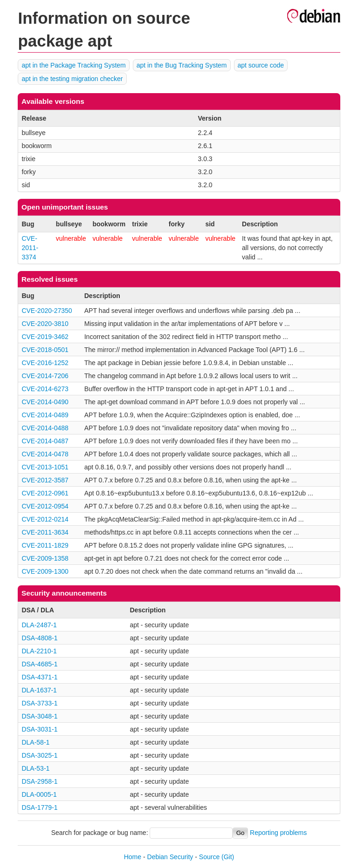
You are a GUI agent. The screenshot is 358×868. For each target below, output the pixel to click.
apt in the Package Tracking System (73, 65)
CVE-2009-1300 (45, 571)
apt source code (261, 65)
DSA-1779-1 (39, 807)
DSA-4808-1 (39, 638)
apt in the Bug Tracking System (182, 65)
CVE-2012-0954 (45, 506)
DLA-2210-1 (39, 651)
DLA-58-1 (35, 742)
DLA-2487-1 (39, 625)
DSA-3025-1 (39, 755)
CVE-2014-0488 (45, 428)
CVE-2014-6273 (45, 389)
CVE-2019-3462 (45, 337)
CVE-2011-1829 (45, 545)
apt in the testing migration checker (72, 79)
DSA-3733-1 (39, 703)
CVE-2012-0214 (45, 519)
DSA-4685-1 (39, 664)
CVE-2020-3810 (45, 324)
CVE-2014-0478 (45, 454)
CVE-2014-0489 (45, 415)
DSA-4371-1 (39, 677)
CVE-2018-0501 (45, 350)
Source (209, 857)
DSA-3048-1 (39, 716)
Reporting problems (278, 833)
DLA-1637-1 (39, 690)
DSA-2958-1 (39, 781)
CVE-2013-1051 (45, 467)
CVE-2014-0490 (45, 402)
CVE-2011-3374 (30, 248)
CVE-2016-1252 (45, 363)
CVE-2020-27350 (47, 311)
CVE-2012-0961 (45, 493)
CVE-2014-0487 (45, 441)
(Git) (228, 857)
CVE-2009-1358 (45, 558)
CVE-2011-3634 (45, 532)
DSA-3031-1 (39, 729)
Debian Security (170, 857)
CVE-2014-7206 (45, 376)
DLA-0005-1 (39, 794)
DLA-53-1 (35, 768)
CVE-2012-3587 (45, 480)
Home (133, 857)
